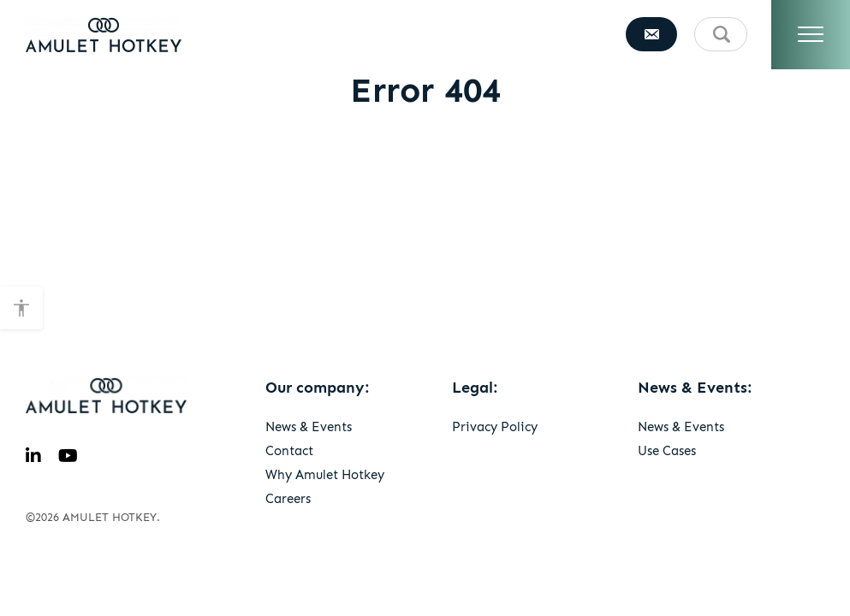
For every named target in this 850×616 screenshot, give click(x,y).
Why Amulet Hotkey (325, 475)
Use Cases (667, 451)
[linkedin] (33, 456)
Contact (289, 451)
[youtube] (68, 456)
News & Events (309, 427)
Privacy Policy (495, 427)
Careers (288, 499)
